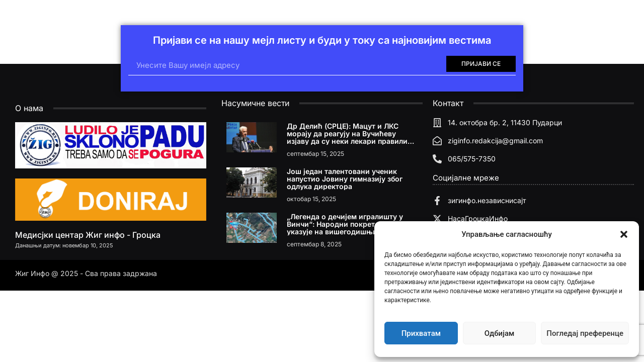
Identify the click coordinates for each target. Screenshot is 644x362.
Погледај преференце (585, 333)
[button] (624, 234)
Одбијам (500, 333)
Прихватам (421, 333)
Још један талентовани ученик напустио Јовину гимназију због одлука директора (345, 179)
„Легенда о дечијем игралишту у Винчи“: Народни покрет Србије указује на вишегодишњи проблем (348, 224)
